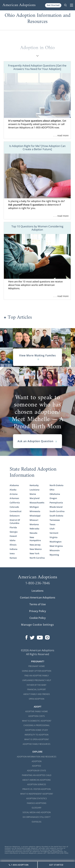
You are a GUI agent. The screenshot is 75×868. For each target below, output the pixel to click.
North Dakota (56, 485)
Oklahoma (55, 494)
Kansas (13, 558)
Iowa (12, 554)
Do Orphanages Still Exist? (37, 817)
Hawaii (13, 536)
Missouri (34, 520)
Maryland (35, 498)
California (15, 503)
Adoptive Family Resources (37, 744)
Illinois (13, 545)
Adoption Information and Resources (37, 757)
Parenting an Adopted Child (37, 775)
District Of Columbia (15, 522)
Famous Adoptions (37, 803)
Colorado (14, 507)
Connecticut (16, 511)
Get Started (53, 5)
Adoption (37, 761)
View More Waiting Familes (37, 357)
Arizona (14, 494)
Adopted (37, 766)
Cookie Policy (38, 618)
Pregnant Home (37, 666)
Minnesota (35, 511)
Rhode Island (56, 507)
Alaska (13, 490)
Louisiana (35, 490)
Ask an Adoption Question (37, 441)
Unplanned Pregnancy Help (37, 680)
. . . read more (61, 135)
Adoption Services (37, 784)
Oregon (53, 498)
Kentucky (34, 485)
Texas (52, 524)
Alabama (14, 485)
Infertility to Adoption (37, 735)
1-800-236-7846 (38, 583)
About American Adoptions (37, 780)
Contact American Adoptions (38, 598)
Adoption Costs (37, 716)
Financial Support (37, 689)
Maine (33, 494)
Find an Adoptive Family (37, 676)
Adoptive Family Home (37, 711)
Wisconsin (55, 550)
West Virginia (56, 546)
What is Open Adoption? (37, 739)
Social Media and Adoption (37, 812)
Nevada (33, 533)
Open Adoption (37, 699)
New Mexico (36, 549)
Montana (34, 524)
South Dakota (56, 516)
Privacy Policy (38, 611)
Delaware (15, 516)
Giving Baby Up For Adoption (37, 671)
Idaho (13, 540)
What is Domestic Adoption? (37, 721)
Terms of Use (38, 604)
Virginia (54, 537)
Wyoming (54, 555)
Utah (52, 529)
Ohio (52, 490)
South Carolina (57, 511)
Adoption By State (37, 771)
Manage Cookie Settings (37, 625)
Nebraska (34, 529)
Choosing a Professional (37, 725)
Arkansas (14, 498)
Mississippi (35, 516)
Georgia (14, 532)
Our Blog (37, 822)
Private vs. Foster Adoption (37, 789)
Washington (56, 542)
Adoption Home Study (37, 730)
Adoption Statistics (37, 798)
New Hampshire (35, 539)
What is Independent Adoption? (37, 794)
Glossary (37, 808)
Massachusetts (37, 503)
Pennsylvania (56, 503)
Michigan (34, 507)
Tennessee (55, 520)
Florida (13, 528)
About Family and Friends (37, 694)
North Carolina (37, 558)
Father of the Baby (37, 685)
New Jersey (35, 545)
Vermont (54, 533)
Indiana (14, 549)
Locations (37, 591)
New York (34, 554)
